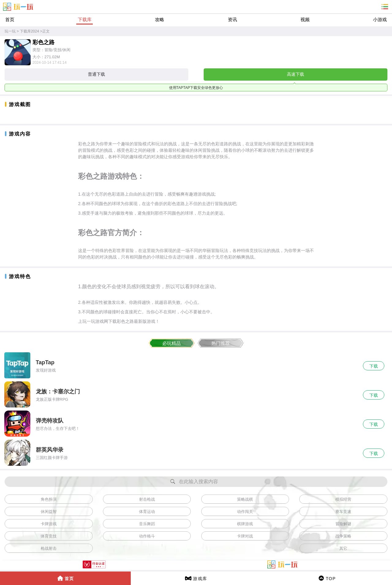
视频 (305, 19)
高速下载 (296, 74)
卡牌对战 (245, 536)
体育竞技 (49, 536)
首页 (10, 19)
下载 (374, 366)
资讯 (232, 19)
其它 (343, 548)
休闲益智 (49, 512)
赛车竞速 (343, 512)
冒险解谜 (343, 524)
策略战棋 (245, 499)
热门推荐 (221, 343)
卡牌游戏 (49, 524)
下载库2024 (30, 31)
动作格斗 (147, 536)
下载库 (85, 19)
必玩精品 (171, 343)
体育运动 (147, 512)
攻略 (160, 19)
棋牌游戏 (245, 524)
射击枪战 (147, 499)
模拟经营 (343, 499)
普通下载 (96, 74)
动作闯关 (245, 512)
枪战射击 (49, 548)
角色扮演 (49, 499)
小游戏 (380, 19)
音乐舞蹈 (147, 524)
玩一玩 (10, 31)
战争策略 (343, 536)
